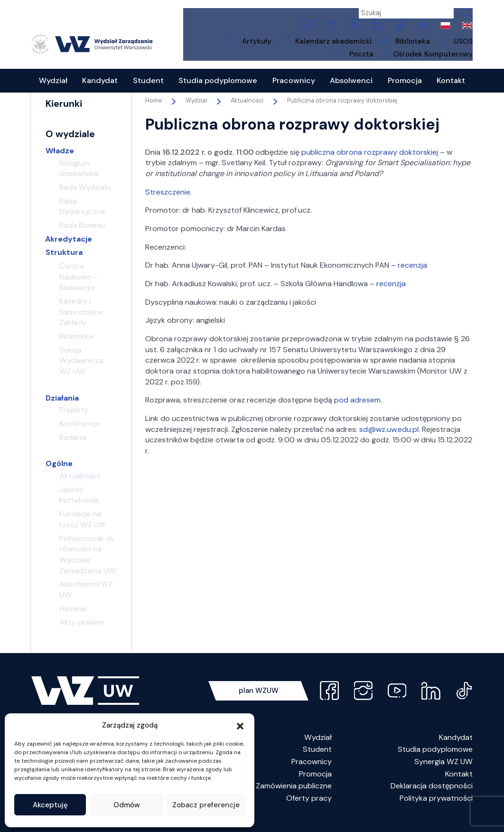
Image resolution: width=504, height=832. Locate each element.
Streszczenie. (168, 203)
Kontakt (459, 785)
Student (317, 760)
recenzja (412, 276)
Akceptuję (50, 805)
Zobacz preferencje (206, 805)
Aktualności (247, 112)
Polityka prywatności (436, 809)
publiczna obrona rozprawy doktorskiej (370, 163)
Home (154, 112)
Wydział (318, 748)
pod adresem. (358, 411)
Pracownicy (312, 772)
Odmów (127, 805)
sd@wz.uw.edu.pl (389, 440)
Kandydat (456, 748)
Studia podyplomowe (435, 760)
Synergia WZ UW (443, 772)
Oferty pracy (309, 809)
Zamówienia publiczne (294, 797)
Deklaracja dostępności (432, 797)
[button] (240, 725)
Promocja (315, 785)
